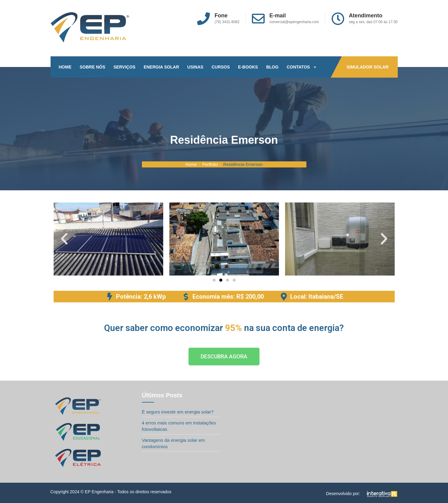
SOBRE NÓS (93, 67)
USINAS (195, 67)
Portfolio (210, 164)
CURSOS (221, 67)
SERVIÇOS (125, 67)
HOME (65, 67)
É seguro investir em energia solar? (178, 412)
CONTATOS (301, 67)
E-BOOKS (248, 67)
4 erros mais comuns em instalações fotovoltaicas (179, 426)
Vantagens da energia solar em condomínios (173, 443)
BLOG (272, 67)
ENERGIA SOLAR (161, 67)
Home (191, 164)
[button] (64, 239)
